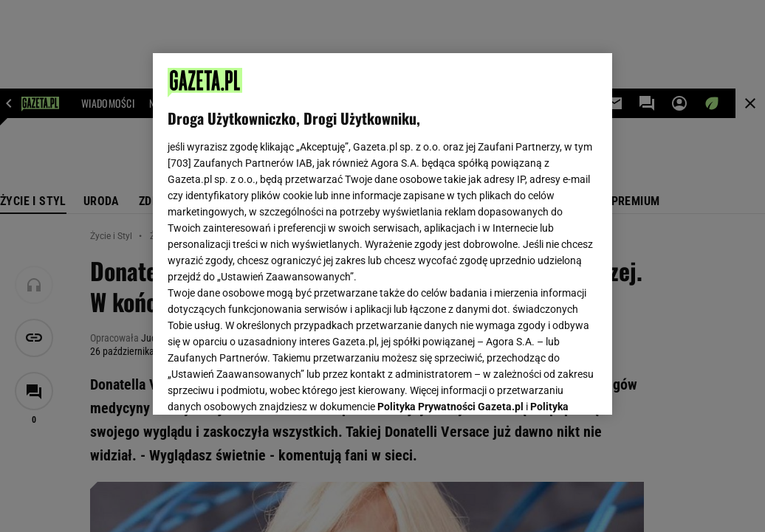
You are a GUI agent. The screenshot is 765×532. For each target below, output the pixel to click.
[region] (382, 234)
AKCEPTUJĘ (548, 386)
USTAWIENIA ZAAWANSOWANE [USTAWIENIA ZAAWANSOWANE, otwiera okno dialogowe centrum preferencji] (265, 385)
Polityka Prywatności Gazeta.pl (450, 219)
